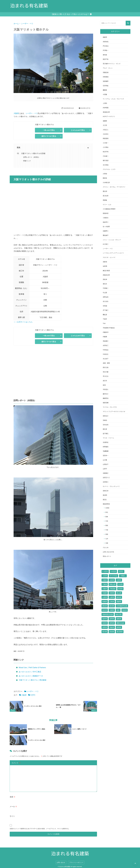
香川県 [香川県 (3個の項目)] (105, 632)
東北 (107, 512)
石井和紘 (106, 86)
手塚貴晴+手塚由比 (109, 328)
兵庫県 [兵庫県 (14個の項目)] (119, 580)
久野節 (105, 174)
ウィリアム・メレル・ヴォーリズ (113, 99)
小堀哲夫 (106, 218)
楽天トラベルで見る (49, 136)
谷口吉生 (106, 301)
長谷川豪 (106, 372)
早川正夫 (106, 376)
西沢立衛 (106, 367)
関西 (107, 525)
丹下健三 (106, 310)
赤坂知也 (106, 42)
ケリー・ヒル (107, 205)
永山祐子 (106, 359)
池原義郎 (106, 81)
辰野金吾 (106, 297)
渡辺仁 (105, 500)
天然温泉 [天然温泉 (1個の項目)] (113, 589)
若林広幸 (106, 491)
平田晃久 (106, 389)
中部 (107, 521)
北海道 (107, 508)
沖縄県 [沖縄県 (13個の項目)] (112, 610)
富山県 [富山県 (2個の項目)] (119, 593)
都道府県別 (106, 504)
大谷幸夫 (106, 134)
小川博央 (106, 147)
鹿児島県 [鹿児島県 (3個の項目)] (120, 632)
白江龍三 (106, 244)
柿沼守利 (106, 152)
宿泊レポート (107, 556)
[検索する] (128, 23)
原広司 (105, 381)
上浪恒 (105, 103)
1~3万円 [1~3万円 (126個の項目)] (105, 571)
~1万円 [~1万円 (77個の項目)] (105, 576)
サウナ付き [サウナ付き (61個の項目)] (113, 576)
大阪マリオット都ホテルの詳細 (33, 153)
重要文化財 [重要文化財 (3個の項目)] (120, 623)
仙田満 (105, 266)
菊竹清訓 (106, 161)
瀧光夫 (105, 284)
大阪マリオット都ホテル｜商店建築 (33, 680)
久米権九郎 (106, 183)
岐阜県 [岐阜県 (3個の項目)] (119, 597)
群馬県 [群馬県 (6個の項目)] (112, 623)
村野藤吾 (106, 447)
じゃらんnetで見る (78, 130)
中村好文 (106, 354)
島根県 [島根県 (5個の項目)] (105, 602)
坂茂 (104, 385)
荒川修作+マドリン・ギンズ (112, 64)
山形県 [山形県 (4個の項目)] (105, 597)
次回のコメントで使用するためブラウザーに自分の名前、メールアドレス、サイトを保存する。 (40, 828)
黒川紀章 (106, 196)
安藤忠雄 (106, 72)
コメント (16, 762)
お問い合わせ (61, 862)
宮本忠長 (106, 425)
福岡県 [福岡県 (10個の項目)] (112, 619)
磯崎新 (105, 90)
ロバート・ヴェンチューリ (111, 486)
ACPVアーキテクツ (109, 116)
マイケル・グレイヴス (110, 407)
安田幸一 (106, 456)
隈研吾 (105, 178)
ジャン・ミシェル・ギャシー (112, 240)
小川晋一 (106, 143)
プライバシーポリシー (76, 862)
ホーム (16, 24)
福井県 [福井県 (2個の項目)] (105, 619)
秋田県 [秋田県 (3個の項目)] (105, 623)
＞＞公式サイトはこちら (23, 322)
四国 (107, 534)
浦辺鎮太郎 (106, 112)
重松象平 (106, 235)
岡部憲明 (106, 138)
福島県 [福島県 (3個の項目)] (119, 619)
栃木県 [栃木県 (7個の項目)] (105, 610)
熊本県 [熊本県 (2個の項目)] (125, 610)
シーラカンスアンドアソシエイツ (113, 253)
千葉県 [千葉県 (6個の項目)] (105, 584)
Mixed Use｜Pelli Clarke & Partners (32, 668)
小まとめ (106, 547)
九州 (107, 539)
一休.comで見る (49, 130)
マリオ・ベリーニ (108, 438)
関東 (107, 517)
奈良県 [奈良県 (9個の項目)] (120, 589)
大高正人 (106, 130)
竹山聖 (105, 293)
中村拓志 (106, 350)
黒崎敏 (105, 200)
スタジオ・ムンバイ (109, 257)
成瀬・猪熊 (106, 363)
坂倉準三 (106, 222)
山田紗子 (106, 464)
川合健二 (106, 156)
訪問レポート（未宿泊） (32, 157)
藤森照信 (106, 398)
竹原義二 (106, 288)
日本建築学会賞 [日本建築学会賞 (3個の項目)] (122, 606)
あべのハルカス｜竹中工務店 (30, 672)
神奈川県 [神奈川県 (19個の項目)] (119, 614)
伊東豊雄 (106, 77)
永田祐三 (106, 345)
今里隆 (105, 94)
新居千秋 (106, 59)
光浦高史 (106, 442)
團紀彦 (105, 315)
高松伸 (105, 279)
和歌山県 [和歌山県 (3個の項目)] (113, 584)
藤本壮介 (106, 394)
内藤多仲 (106, 332)
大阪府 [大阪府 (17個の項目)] (105, 589)
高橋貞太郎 (106, 275)
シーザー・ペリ (27, 24)
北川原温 (106, 165)
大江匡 (105, 125)
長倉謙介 (106, 341)
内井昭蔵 (106, 108)
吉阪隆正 (106, 473)
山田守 (105, 469)
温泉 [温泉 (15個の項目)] (118, 610)
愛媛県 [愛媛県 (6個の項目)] (119, 602)
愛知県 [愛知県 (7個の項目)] (105, 606)
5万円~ (33, 695)
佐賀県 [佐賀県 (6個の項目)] (112, 580)
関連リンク (27, 161)
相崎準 (105, 37)
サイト (12, 816)
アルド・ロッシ (108, 68)
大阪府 (16, 113)
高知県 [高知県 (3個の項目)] (112, 632)
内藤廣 (105, 337)
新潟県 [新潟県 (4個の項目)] (112, 606)
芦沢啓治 (106, 46)
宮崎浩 (105, 420)
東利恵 (105, 55)
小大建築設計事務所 (109, 209)
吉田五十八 (106, 478)
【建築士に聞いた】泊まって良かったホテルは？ (70, 14)
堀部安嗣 (106, 403)
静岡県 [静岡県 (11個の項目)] (119, 627)
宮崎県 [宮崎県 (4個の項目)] (112, 593)
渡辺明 (105, 495)
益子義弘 (106, 434)
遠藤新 (105, 121)
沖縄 (107, 543)
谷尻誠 (105, 306)
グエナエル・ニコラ (109, 169)
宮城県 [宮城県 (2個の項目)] (105, 593)
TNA (104, 323)
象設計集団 (106, 271)
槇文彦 (105, 429)
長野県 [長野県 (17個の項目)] (105, 627)
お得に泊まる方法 (108, 552)
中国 (107, 530)
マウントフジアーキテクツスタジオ (114, 411)
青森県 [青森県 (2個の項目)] (112, 627)
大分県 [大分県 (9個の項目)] (120, 584)
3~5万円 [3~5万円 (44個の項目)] (113, 571)
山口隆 (105, 460)
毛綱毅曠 (106, 451)
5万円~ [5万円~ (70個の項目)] (121, 571)
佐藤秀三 (106, 231)
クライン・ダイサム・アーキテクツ (114, 187)
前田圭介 (106, 416)
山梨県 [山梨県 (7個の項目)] (112, 597)
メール (13, 806)
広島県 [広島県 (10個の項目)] (112, 602)
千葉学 (105, 319)
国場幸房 (106, 213)
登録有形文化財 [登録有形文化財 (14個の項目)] (108, 614)
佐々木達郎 (106, 227)
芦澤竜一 (106, 50)
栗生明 (105, 191)
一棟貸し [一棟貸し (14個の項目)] (123, 576)
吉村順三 (106, 482)
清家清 (105, 262)
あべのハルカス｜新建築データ (31, 676)
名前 (13, 797)
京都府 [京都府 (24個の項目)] (105, 580)
